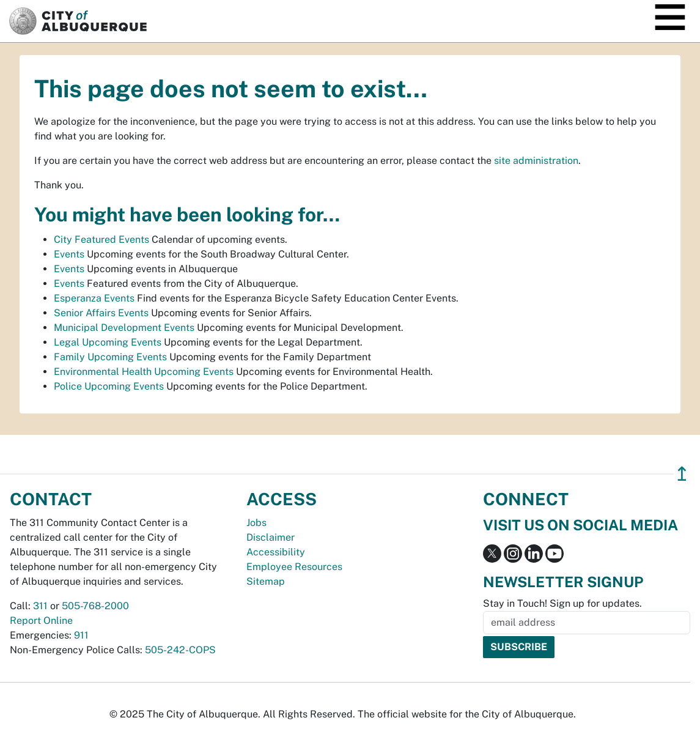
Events (69, 254)
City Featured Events (101, 239)
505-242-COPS (180, 650)
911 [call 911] (81, 635)
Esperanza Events (94, 298)
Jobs (256, 523)
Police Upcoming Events (109, 386)
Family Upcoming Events (110, 357)
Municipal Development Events (124, 328)
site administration (536, 161)
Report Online (41, 621)
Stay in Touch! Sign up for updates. (562, 603)
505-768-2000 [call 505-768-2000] (95, 606)
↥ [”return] (682, 474)
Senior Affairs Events (101, 313)
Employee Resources (294, 567)
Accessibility (276, 552)
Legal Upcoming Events (108, 342)
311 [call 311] (40, 606)
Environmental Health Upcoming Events (144, 372)
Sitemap (266, 581)
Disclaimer (271, 537)
